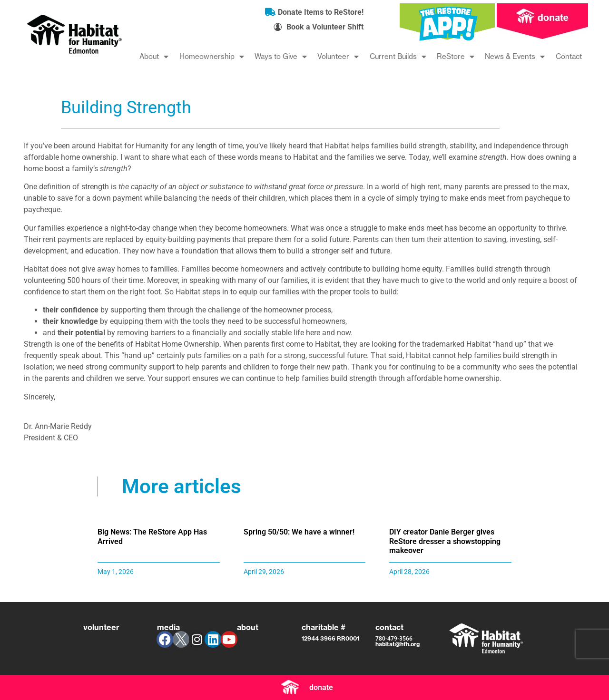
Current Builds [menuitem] (398, 56)
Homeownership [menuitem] (212, 56)
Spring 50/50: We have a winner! (299, 532)
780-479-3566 (394, 639)
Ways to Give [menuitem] (281, 56)
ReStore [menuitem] (456, 56)
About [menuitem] (154, 56)
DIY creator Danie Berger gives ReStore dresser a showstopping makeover (445, 541)
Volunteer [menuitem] (338, 56)
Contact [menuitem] (569, 56)
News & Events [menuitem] (515, 56)
